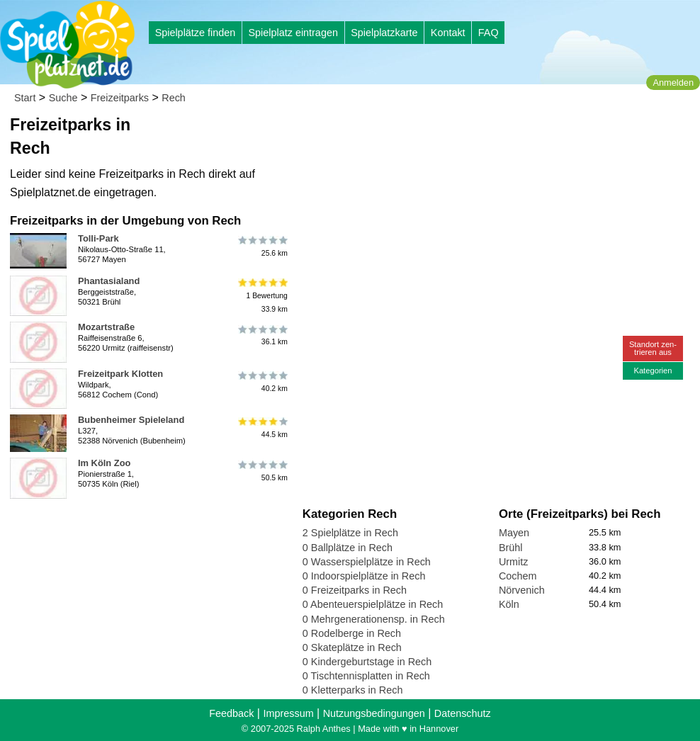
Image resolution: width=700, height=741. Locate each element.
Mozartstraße (106, 327)
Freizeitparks (120, 98)
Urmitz (514, 562)
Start (25, 98)
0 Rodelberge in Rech (352, 633)
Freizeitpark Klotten (120, 374)
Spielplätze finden (196, 33)
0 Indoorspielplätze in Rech (364, 576)
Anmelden (673, 83)
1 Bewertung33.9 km (262, 296)
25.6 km (262, 247)
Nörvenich (522, 590)
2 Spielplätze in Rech (350, 533)
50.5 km (262, 471)
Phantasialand (109, 281)
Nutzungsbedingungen (374, 713)
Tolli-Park (98, 238)
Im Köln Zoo (104, 463)
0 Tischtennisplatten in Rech (366, 676)
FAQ (489, 33)
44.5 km (262, 428)
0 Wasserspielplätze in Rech (367, 562)
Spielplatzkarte (384, 33)
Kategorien (653, 370)
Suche (63, 98)
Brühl (511, 548)
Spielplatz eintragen (293, 33)
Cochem (518, 576)
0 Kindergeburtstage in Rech (367, 662)
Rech (174, 98)
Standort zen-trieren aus (653, 348)
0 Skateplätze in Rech (352, 647)
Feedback (231, 713)
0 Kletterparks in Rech (353, 690)
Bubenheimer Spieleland (131, 420)
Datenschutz (463, 713)
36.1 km (262, 335)
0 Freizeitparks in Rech (355, 590)
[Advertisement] (463, 135)
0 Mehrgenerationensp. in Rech (374, 619)
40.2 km (262, 382)
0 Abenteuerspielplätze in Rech (373, 604)
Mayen (514, 533)
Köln (509, 604)
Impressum (288, 713)
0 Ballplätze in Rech (348, 548)
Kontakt (448, 33)
